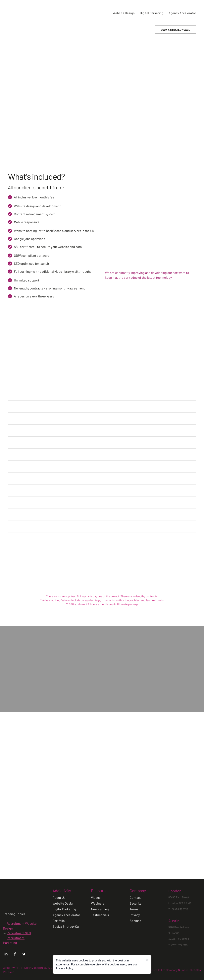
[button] (175, 30)
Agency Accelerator (182, 13)
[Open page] (15, 896)
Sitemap (135, 921)
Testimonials (100, 915)
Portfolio (59, 921)
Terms (134, 909)
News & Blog (100, 909)
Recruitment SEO (19, 933)
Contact (135, 897)
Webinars (98, 903)
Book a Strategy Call (66, 926)
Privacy (135, 915)
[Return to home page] (33, 22)
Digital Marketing (152, 13)
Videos (96, 897)
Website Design (124, 13)
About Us (59, 897)
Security (135, 903)
